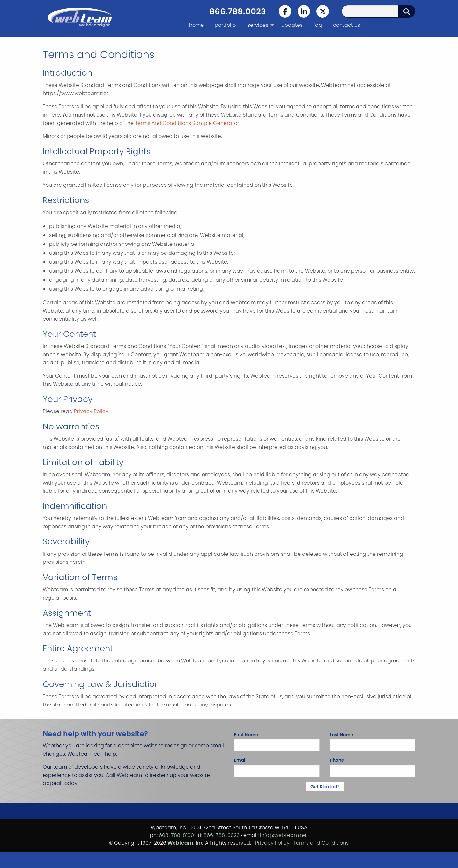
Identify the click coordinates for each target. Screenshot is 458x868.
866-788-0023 (222, 835)
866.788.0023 (238, 11)
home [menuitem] (196, 25)
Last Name (373, 741)
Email (277, 767)
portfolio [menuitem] (225, 25)
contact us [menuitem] (347, 25)
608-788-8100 (176, 835)
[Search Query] (370, 11)
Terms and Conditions (321, 843)
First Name (277, 741)
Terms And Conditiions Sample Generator (187, 123)
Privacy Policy (91, 411)
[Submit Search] (407, 11)
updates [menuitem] (292, 25)
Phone (373, 767)
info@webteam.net (284, 835)
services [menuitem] (258, 25)
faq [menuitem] (318, 25)
